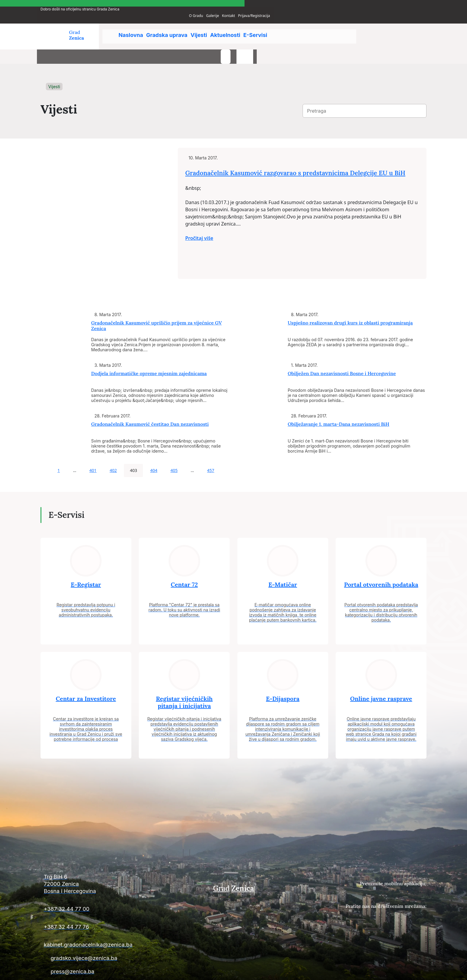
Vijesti (210, 27)
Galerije (369, 4)
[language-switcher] (418, 29)
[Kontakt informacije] (102, 869)
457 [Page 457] (211, 453)
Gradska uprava (173, 27)
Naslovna (132, 27)
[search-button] (399, 29)
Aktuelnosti (242, 27)
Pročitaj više (255, 246)
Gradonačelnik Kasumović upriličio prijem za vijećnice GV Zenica (157, 308)
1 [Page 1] (59, 453)
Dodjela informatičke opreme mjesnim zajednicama (149, 356)
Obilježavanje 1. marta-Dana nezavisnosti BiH (338, 407)
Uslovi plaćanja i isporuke (335, 972)
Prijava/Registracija (411, 4)
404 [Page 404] (154, 453)
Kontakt (385, 4)
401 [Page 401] (93, 453)
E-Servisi (277, 27)
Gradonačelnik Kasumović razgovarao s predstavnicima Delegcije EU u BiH (318, 175)
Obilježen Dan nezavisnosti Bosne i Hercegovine (342, 356)
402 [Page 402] (113, 453)
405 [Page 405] (174, 453)
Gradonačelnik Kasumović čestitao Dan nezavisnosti (150, 407)
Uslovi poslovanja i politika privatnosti (395, 972)
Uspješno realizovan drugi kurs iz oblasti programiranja (350, 305)
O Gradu (352, 4)
